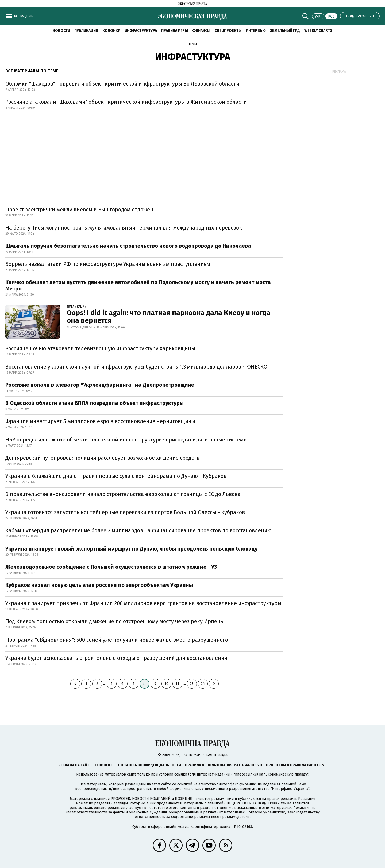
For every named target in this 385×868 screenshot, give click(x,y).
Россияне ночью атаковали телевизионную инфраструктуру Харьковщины (100, 348)
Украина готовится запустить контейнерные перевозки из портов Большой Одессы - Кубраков (125, 512)
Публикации (86, 31)
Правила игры (175, 31)
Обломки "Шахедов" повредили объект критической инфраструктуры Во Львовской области (123, 84)
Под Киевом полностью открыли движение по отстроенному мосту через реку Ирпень (114, 621)
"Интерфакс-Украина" (236, 784)
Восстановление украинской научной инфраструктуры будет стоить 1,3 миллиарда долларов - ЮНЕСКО (136, 367)
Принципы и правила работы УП (296, 765)
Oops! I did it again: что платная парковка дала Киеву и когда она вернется (169, 317)
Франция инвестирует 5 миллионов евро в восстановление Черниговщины (100, 421)
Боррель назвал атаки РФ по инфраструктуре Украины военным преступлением (108, 264)
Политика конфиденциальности (150, 765)
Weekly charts (318, 31)
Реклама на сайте (75, 765)
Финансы (201, 31)
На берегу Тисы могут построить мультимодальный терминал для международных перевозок (124, 228)
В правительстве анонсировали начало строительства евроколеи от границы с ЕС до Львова (123, 494)
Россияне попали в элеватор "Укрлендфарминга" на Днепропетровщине (100, 385)
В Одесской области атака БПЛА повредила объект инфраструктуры (95, 403)
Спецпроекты (228, 31)
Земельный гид (285, 31)
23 (192, 684)
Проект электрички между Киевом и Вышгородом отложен (79, 210)
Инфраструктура (141, 31)
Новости (61, 31)
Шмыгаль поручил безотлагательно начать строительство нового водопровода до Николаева (128, 246)
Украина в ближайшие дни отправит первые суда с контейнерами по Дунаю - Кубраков (116, 476)
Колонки (111, 31)
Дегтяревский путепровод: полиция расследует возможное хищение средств (102, 458)
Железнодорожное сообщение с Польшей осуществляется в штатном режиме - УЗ (111, 567)
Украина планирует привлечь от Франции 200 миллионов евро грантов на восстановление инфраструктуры (143, 603)
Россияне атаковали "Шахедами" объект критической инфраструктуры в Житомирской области (126, 102)
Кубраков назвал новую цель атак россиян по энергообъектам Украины (99, 585)
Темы (193, 44)
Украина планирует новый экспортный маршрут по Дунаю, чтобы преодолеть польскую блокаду (131, 549)
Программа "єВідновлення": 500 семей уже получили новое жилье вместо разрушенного (117, 640)
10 (166, 684)
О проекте (105, 765)
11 (177, 684)
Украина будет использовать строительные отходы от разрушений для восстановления (116, 658)
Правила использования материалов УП (224, 765)
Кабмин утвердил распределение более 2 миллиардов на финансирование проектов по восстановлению (138, 530)
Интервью (256, 31)
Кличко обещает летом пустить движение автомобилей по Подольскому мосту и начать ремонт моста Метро (138, 285)
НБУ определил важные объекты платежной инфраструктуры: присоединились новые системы (126, 440)
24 (203, 684)
